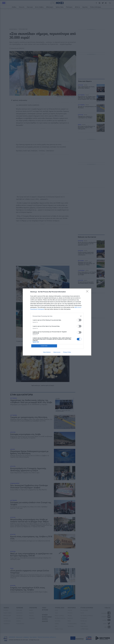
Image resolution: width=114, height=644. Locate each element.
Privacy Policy (67, 352)
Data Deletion (47, 352)
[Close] (88, 292)
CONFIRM (44, 346)
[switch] (79, 320)
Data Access (57, 352)
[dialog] (57, 322)
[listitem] (57, 316)
